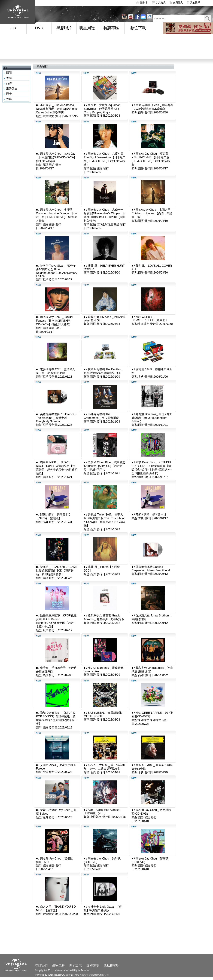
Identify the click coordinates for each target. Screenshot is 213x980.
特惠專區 (111, 28)
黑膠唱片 (64, 28)
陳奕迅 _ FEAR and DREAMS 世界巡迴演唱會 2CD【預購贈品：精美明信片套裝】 (57, 571)
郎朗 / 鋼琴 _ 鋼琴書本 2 (151, 515)
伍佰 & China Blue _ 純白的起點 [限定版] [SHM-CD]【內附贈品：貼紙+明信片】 (104, 466)
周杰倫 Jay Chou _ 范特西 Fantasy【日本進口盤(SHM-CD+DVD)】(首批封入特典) (54, 321)
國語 (9, 73)
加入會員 (161, 2)
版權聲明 (93, 966)
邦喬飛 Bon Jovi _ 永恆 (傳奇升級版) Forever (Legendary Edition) (152, 418)
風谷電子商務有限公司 (77, 975)
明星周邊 (87, 28)
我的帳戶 (195, 2)
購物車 (144, 2)
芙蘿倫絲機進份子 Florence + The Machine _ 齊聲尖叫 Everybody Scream (56, 418)
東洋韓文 (12, 89)
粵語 (9, 78)
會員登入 (178, 2)
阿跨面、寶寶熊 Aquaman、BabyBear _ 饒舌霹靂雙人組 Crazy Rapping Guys (104, 109)
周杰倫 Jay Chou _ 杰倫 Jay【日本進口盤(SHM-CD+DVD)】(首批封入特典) (56, 157)
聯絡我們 (41, 966)
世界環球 (75, 966)
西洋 (9, 83)
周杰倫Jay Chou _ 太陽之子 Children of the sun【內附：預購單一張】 (152, 213)
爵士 (9, 94)
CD (13, 28)
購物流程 (58, 966)
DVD (39, 28)
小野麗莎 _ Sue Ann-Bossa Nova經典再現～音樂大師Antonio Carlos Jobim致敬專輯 (57, 109)
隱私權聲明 (111, 966)
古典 (9, 99)
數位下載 (138, 28)
